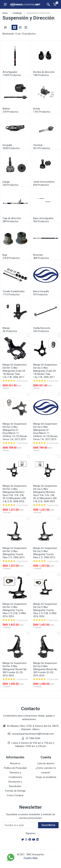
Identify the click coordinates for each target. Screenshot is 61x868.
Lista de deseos (46, 763)
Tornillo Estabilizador (14, 291)
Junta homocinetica (44, 182)
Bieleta (6, 109)
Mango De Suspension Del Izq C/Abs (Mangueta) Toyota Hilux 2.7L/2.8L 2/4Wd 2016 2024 (45, 610)
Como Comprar (15, 795)
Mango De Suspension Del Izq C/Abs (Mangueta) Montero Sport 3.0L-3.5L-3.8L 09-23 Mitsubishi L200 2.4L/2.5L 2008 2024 (45, 494)
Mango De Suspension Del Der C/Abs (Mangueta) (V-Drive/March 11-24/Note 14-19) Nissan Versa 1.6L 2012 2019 (15, 432)
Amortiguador (10, 72)
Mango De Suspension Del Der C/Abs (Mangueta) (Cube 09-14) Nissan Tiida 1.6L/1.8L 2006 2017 (15, 371)
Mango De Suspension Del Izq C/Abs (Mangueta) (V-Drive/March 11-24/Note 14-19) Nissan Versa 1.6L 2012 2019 (45, 432)
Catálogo (17, 13)
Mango (6, 328)
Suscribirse (48, 825)
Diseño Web (31, 858)
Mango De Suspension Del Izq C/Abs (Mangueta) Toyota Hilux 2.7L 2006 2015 (45, 553)
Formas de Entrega (15, 791)
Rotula (37, 109)
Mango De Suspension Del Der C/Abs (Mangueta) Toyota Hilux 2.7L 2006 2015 (15, 553)
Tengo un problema (46, 777)
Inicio (5, 13)
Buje (5, 255)
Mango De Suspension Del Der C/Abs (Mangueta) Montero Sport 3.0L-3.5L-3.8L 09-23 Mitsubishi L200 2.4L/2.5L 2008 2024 (15, 494)
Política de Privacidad (15, 768)
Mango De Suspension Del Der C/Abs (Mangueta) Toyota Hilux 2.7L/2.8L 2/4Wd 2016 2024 (15, 610)
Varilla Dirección (42, 328)
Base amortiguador (43, 218)
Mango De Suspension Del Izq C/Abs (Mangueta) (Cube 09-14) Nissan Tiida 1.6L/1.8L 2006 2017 (45, 371)
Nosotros (15, 763)
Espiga (6, 182)
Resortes (38, 255)
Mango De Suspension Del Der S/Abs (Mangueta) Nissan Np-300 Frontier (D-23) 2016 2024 (15, 669)
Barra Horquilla (41, 291)
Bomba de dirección (44, 72)
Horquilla (7, 145)
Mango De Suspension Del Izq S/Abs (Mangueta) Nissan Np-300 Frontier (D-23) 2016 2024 (46, 669)
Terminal (38, 145)
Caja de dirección (12, 218)
